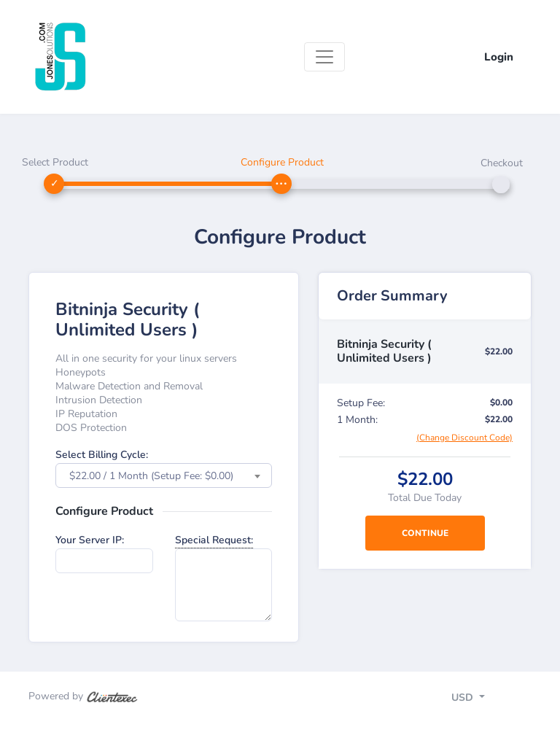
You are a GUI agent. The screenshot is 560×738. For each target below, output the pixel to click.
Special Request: (214, 540)
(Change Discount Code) (464, 438)
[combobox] (164, 475)
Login (499, 57)
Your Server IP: (90, 540)
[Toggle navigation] (324, 57)
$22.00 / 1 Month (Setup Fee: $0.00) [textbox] (151, 476)
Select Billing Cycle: (102, 455)
